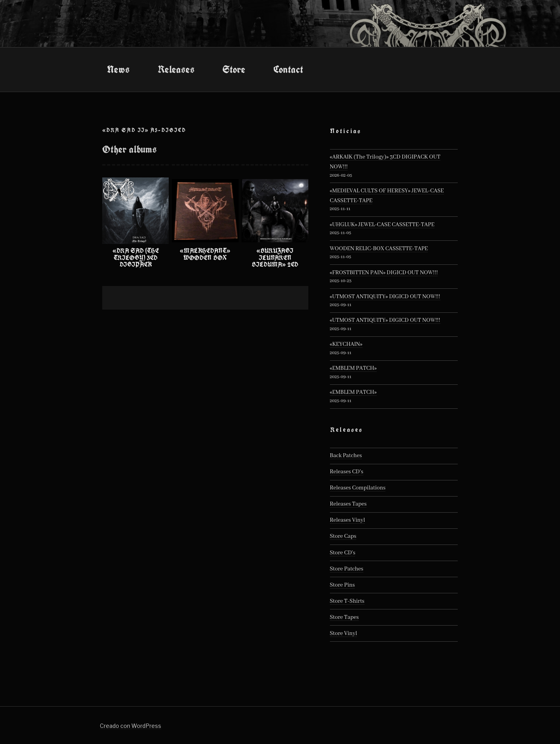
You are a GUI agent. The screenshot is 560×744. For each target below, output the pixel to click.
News (118, 69)
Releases (176, 69)
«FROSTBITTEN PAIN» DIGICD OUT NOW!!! (384, 273)
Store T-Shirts (347, 601)
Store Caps (343, 536)
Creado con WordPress (131, 726)
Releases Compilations (358, 488)
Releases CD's (347, 472)
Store (234, 69)
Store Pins (343, 585)
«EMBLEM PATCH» (353, 368)
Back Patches (346, 456)
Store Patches (347, 569)
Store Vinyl (344, 633)
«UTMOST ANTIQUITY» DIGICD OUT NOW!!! (385, 297)
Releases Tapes (348, 504)
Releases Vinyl (348, 520)
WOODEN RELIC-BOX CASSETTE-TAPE (379, 249)
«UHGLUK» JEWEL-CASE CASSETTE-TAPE (382, 225)
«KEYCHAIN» (346, 344)
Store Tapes (344, 617)
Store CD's (343, 553)
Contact (288, 69)
